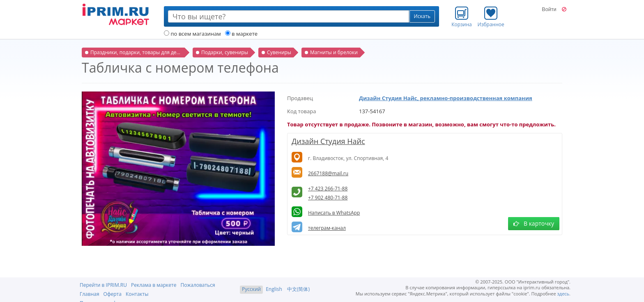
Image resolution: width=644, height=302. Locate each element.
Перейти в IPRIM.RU (103, 285)
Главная (90, 294)
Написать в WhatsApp (334, 213)
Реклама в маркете (154, 285)
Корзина (462, 17)
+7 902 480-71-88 (328, 198)
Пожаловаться (198, 285)
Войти (549, 9)
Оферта (113, 294)
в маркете (241, 34)
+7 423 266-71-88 (328, 189)
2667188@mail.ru (328, 173)
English (274, 289)
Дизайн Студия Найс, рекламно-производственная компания (446, 98)
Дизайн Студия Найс (328, 141)
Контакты (137, 294)
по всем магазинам (192, 34)
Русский (251, 289)
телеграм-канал (327, 228)
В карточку (534, 223)
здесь (563, 294)
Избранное (491, 17)
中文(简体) (298, 289)
